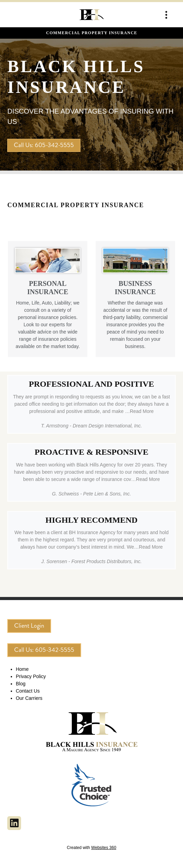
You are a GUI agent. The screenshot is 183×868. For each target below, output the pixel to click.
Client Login (29, 626)
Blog (21, 684)
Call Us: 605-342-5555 (44, 145)
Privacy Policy (31, 676)
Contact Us (28, 691)
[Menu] (166, 15)
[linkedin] (14, 823)
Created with (91, 848)
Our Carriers (29, 698)
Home (22, 669)
